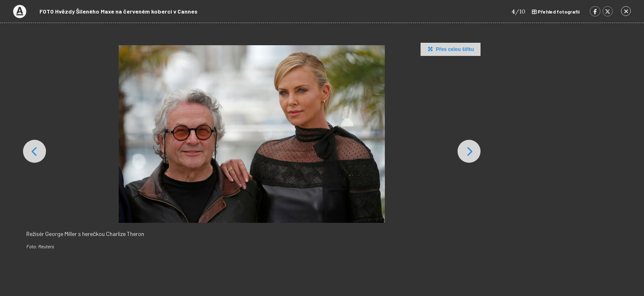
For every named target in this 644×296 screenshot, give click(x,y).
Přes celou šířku (450, 49)
